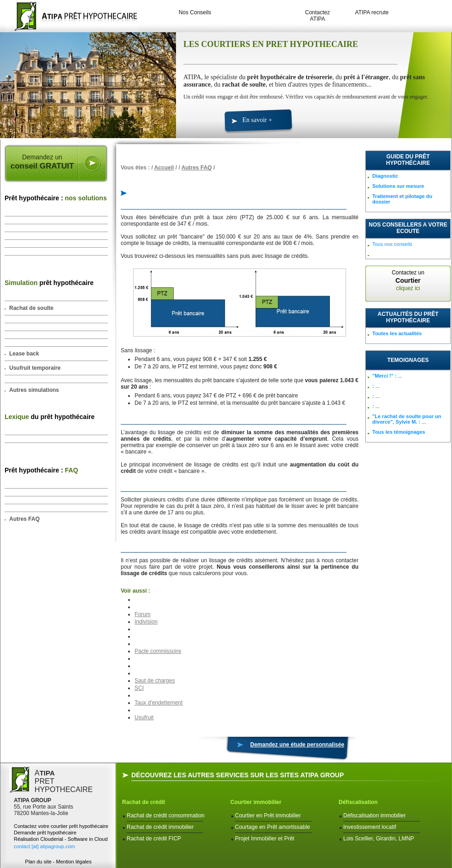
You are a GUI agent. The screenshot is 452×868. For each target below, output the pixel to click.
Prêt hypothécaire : (56, 198)
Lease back (24, 354)
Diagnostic (385, 176)
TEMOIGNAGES (408, 360)
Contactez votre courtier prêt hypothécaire (61, 826)
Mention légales (74, 862)
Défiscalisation (358, 802)
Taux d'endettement (158, 703)
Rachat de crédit (144, 802)
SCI (139, 688)
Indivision (146, 622)
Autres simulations (34, 390)
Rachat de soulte (31, 308)
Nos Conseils (195, 12)
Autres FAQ (24, 519)
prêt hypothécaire (49, 283)
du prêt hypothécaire (50, 417)
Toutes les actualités (397, 333)
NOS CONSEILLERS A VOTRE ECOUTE (408, 228)
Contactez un (408, 280)
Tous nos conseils (392, 244)
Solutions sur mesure (398, 186)
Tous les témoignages (399, 432)
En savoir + (257, 120)
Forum (143, 614)
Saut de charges (155, 681)
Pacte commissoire (158, 651)
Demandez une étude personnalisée (297, 745)
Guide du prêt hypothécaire (408, 160)
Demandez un (42, 162)
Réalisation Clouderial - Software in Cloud (61, 839)
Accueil (164, 168)
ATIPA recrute (372, 12)
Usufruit (144, 717)
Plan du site (38, 862)
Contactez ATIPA (317, 16)
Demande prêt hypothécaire (45, 833)
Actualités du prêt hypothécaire (408, 317)
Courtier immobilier (256, 802)
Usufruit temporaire (35, 368)
